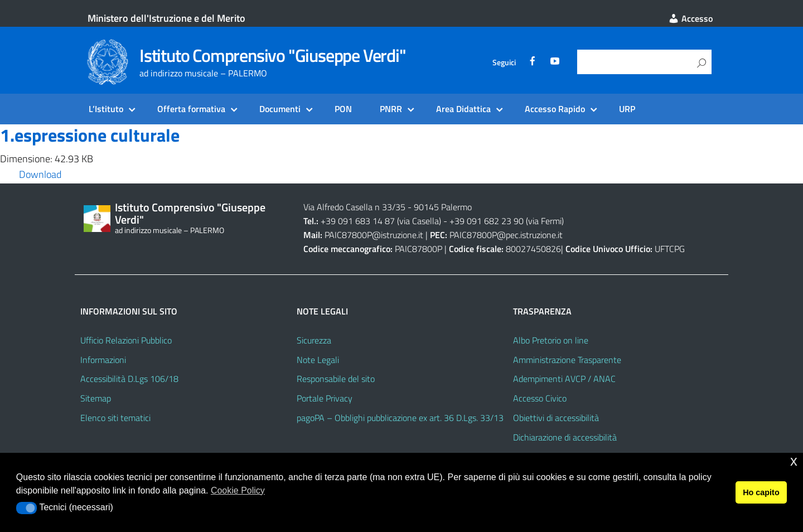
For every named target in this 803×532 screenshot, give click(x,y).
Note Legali (318, 360)
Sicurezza (314, 340)
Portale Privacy (325, 398)
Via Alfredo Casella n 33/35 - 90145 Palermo (388, 207)
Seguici (504, 62)
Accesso (690, 18)
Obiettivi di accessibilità (556, 418)
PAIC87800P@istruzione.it (374, 235)
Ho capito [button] (761, 492)
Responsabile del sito (336, 379)
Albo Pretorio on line (551, 340)
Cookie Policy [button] (238, 490)
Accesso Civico (540, 398)
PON (343, 109)
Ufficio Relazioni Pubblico (126, 340)
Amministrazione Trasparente (567, 360)
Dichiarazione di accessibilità (565, 437)
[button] (26, 508)
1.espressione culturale (90, 135)
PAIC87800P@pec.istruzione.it (506, 235)
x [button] (794, 461)
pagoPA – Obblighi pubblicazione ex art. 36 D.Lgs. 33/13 (400, 418)
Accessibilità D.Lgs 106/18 (129, 379)
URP (627, 109)
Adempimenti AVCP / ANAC (564, 379)
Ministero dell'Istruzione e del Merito (166, 18)
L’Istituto (106, 109)
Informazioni (103, 360)
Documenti (280, 109)
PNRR (391, 109)
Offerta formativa (191, 109)
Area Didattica (463, 109)
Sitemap (96, 398)
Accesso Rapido (555, 109)
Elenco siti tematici (115, 418)
